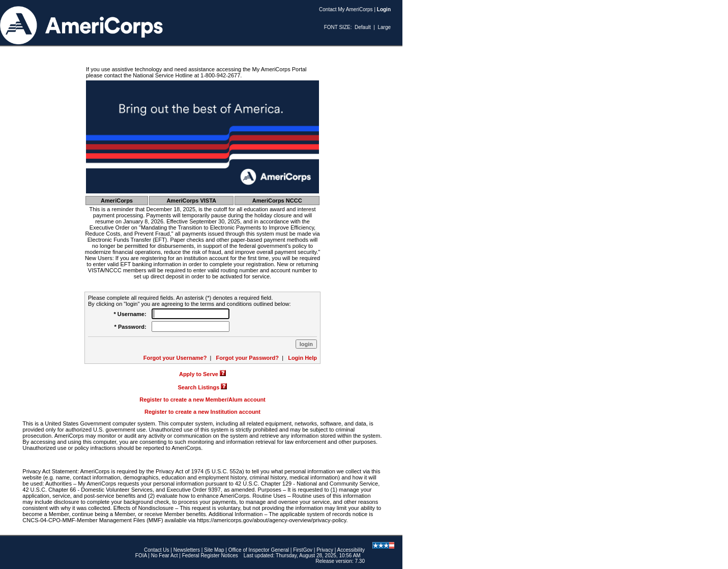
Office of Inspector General (259, 550)
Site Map (214, 550)
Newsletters (187, 550)
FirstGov (303, 550)
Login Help (302, 358)
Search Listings (199, 387)
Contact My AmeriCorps (346, 9)
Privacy (325, 550)
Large (384, 27)
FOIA (141, 556)
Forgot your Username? (175, 358)
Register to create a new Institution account (202, 412)
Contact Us (156, 550)
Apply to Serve (199, 374)
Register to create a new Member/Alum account (202, 400)
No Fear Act (165, 556)
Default (363, 27)
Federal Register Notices (210, 556)
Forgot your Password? (247, 358)
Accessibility (351, 550)
